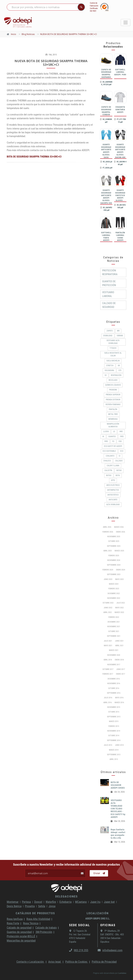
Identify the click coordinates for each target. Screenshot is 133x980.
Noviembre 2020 (114, 655)
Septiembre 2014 (114, 740)
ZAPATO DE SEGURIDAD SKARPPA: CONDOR (106, 111)
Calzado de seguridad (19, 928)
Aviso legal (55, 962)
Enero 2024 (121, 570)
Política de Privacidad (104, 962)
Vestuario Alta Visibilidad (113, 342)
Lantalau (122, 973)
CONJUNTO (110, 456)
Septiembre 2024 (114, 565)
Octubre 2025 (114, 541)
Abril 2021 (119, 646)
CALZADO (119, 461)
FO (113, 441)
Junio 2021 (119, 641)
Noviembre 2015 (114, 707)
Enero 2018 (119, 660)
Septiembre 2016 (114, 693)
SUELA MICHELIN (113, 361)
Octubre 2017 (108, 669)
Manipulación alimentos (113, 425)
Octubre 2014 (114, 736)
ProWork (113, 390)
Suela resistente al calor (113, 354)
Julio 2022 (121, 603)
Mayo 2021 (108, 646)
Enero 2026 (121, 532)
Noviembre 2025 (114, 537)
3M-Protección (44, 932)
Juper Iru (95, 902)
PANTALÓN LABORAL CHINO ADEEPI (120, 236)
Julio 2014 (108, 745)
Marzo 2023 (114, 584)
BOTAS (119, 470)
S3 (106, 375)
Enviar (99, 873)
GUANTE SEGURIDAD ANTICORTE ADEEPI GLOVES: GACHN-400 (120, 151)
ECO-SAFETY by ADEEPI (113, 446)
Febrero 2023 (114, 589)
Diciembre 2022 (114, 593)
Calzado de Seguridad (109, 305)
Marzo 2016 (119, 703)
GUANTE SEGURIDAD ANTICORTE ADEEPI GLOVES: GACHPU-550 (106, 197)
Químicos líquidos (113, 385)
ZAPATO (110, 331)
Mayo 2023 (119, 579)
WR (118, 331)
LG (114, 432)
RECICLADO (113, 380)
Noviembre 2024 (114, 560)
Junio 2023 (108, 579)
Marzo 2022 (119, 612)
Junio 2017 (121, 669)
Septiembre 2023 (114, 574)
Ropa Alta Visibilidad (38, 919)
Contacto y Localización (30, 962)
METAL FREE (113, 414)
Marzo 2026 (119, 527)
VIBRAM (120, 336)
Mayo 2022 (119, 608)
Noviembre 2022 (114, 598)
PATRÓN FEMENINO (113, 405)
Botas (109, 475)
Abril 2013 (114, 759)
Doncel (38, 902)
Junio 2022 (108, 608)
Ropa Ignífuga (15, 919)
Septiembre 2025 (114, 546)
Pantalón (113, 409)
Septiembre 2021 (114, 636)
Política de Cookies (77, 962)
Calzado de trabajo (46, 928)
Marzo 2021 (114, 650)
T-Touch (113, 348)
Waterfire (51, 902)
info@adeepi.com (110, 950)
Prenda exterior (113, 400)
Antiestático (113, 495)
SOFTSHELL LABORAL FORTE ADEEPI (106, 236)
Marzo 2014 (114, 750)
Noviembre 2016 (114, 683)
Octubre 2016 (114, 688)
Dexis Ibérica (14, 906)
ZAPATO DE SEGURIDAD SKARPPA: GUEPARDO (106, 73)
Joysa (52, 906)
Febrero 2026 (108, 532)
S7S (120, 370)
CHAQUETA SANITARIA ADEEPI (120, 110)
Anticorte (113, 500)
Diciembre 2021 (114, 622)
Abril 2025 (108, 551)
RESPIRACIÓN (116, 375)
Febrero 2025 (114, 556)
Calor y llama (113, 466)
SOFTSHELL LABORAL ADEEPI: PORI (120, 72)
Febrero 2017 (108, 674)
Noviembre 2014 (114, 731)
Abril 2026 (107, 527)
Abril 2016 (108, 703)
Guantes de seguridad (19, 932)
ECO (122, 451)
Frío (122, 437)
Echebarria (65, 902)
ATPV (113, 480)
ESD (120, 441)
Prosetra (30, 906)
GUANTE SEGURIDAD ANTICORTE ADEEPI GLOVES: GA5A (106, 151)
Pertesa (26, 902)
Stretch (110, 366)
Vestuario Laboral (108, 294)
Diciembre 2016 (114, 679)
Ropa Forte (13, 923)
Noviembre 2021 (114, 627)
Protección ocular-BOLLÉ (21, 936)
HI (103, 437)
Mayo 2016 (119, 698)
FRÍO (106, 441)
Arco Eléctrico (113, 485)
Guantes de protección (109, 283)
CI (120, 456)
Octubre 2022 (108, 603)
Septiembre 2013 (114, 755)
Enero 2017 (121, 674)
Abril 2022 (108, 612)
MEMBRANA (113, 419)
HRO (121, 432)
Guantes (112, 437)
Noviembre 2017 (114, 665)
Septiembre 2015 (114, 717)
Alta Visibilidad (113, 505)
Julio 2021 (108, 641)
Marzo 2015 (114, 721)
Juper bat (109, 902)
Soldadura (109, 370)
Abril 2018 (108, 660)
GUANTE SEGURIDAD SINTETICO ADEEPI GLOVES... (120, 195)
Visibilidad (108, 336)
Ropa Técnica (31, 923)
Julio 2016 (108, 698)
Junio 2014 (119, 745)
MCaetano (81, 902)
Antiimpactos (113, 490)
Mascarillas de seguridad (21, 941)
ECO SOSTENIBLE (109, 451)
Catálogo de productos (35, 913)
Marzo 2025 (119, 551)
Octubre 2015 (114, 712)
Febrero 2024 (108, 570)
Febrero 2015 (114, 726)
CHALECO (107, 461)
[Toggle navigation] (126, 22)
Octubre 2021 (114, 631)
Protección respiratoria (110, 272)
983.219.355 (79, 950)
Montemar (13, 902)
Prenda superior (113, 395)
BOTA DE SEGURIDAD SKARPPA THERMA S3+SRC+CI (34, 157)
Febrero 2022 (114, 617)
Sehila (42, 906)
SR (119, 366)
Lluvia (106, 432)
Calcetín (108, 470)
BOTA (118, 475)
